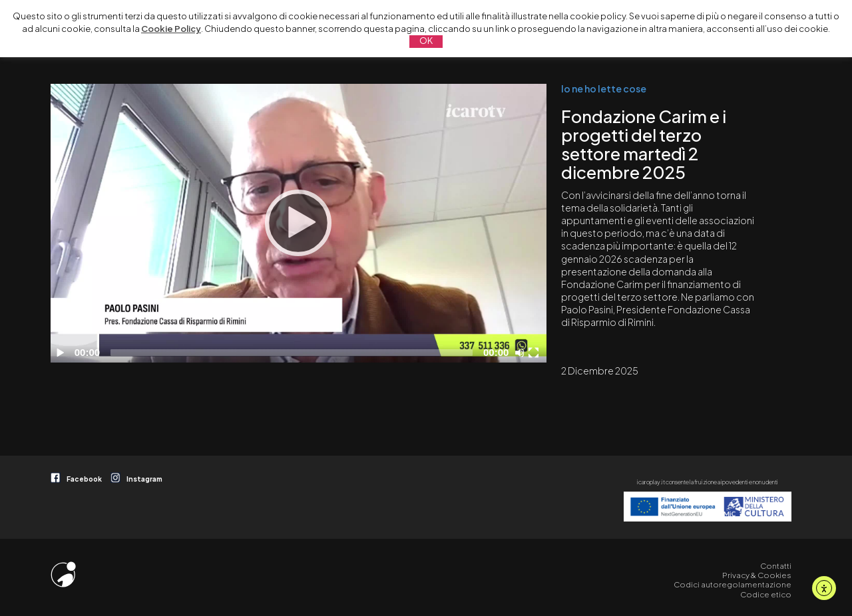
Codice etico (766, 594)
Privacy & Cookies (757, 575)
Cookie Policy (171, 29)
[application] (299, 223)
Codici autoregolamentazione (733, 584)
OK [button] (426, 41)
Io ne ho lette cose (604, 88)
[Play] (298, 223)
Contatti (776, 566)
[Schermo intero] (535, 353)
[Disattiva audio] (522, 353)
